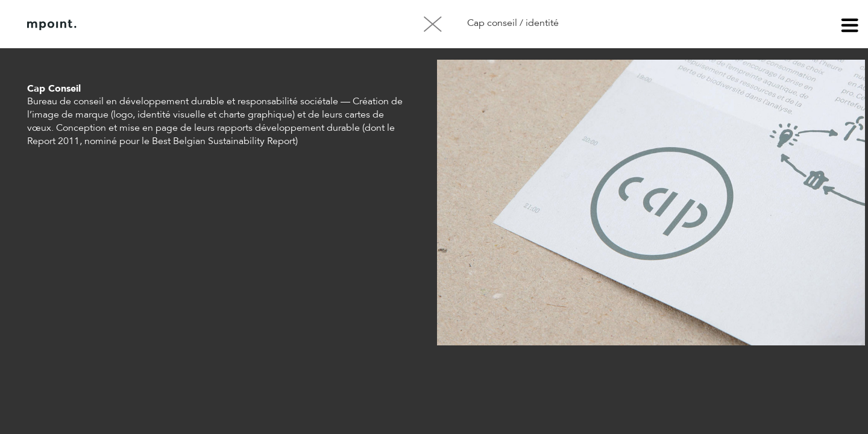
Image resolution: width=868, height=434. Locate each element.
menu (850, 27)
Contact (210, 25)
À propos (149, 25)
